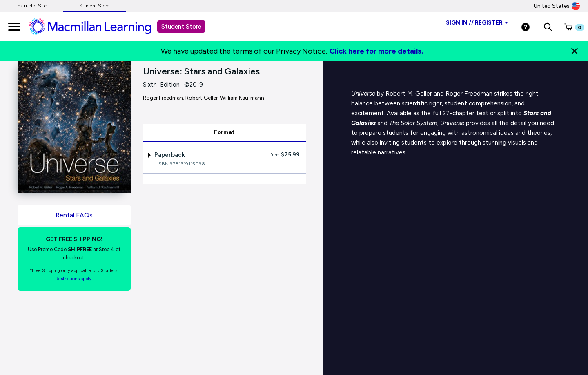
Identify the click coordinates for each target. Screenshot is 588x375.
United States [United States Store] (557, 6)
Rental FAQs (74, 215)
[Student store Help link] (526, 27)
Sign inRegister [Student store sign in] (477, 23)
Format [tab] (224, 132)
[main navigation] (14, 27)
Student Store (94, 6)
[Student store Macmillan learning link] (96, 26)
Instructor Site (31, 6)
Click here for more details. (376, 51)
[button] (548, 27)
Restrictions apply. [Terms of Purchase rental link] (74, 279)
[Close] (575, 51)
